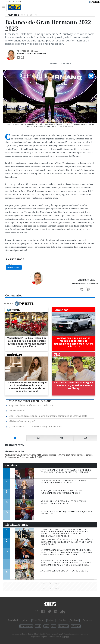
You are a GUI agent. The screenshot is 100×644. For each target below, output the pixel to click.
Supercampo (26, 626)
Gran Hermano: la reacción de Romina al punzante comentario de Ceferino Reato (48, 416)
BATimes (76, 626)
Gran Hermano (14, 267)
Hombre (62, 620)
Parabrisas (87, 620)
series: (9, 264)
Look (38, 626)
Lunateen (63, 626)
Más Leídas (11, 466)
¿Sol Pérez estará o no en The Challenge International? (35, 427)
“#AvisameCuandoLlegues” (22, 421)
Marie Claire (38, 620)
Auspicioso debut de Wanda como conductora (31, 405)
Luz (46, 626)
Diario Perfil (14, 620)
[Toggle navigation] (4, 7)
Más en (19, 304)
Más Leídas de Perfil (16, 525)
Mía (54, 626)
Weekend (74, 620)
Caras (26, 620)
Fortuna (51, 620)
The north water (17, 411)
